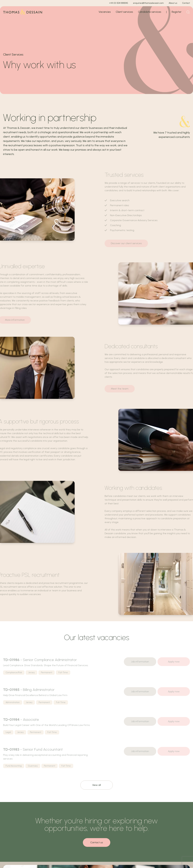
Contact (186, 3)
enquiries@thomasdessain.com (148, 3)
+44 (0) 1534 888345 (119, 3)
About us (173, 3)
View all (96, 785)
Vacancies (105, 12)
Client (124, 12)
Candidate (150, 12)
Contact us (97, 842)
